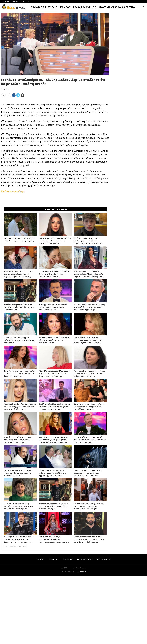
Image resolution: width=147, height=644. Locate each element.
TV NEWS (65, 7)
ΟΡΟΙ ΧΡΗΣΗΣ (67, 559)
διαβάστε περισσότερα (13, 191)
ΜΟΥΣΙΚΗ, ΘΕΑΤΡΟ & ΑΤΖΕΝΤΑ (117, 7)
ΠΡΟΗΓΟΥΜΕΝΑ (10, 547)
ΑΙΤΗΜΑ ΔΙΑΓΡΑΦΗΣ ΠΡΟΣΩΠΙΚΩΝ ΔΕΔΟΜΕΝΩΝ (94, 559)
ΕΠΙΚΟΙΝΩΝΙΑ (25, 1)
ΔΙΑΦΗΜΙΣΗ (16, 1)
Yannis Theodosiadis (80, 571)
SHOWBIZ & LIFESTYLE (44, 7)
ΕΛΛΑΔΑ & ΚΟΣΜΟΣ (85, 7)
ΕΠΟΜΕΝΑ (22, 547)
